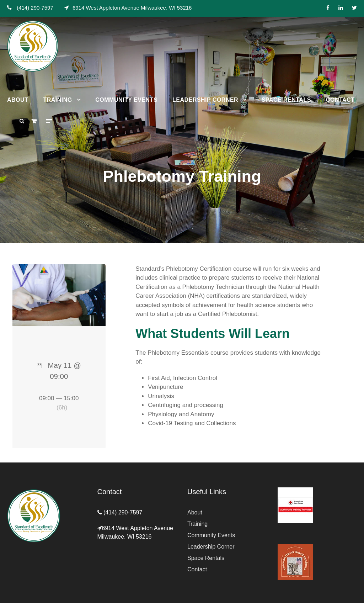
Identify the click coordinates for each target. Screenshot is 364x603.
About (18, 100)
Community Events (126, 100)
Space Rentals (286, 100)
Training (57, 100)
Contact (340, 100)
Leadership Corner (205, 100)
